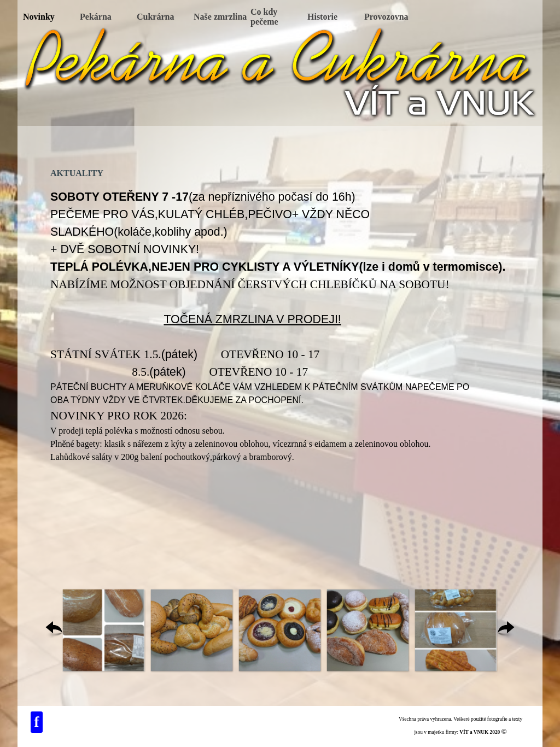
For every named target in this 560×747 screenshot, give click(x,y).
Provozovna (386, 17)
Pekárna (96, 17)
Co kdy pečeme (264, 17)
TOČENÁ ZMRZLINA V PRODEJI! (252, 319)
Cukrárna (155, 17)
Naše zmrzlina (220, 17)
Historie (322, 17)
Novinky (39, 17)
